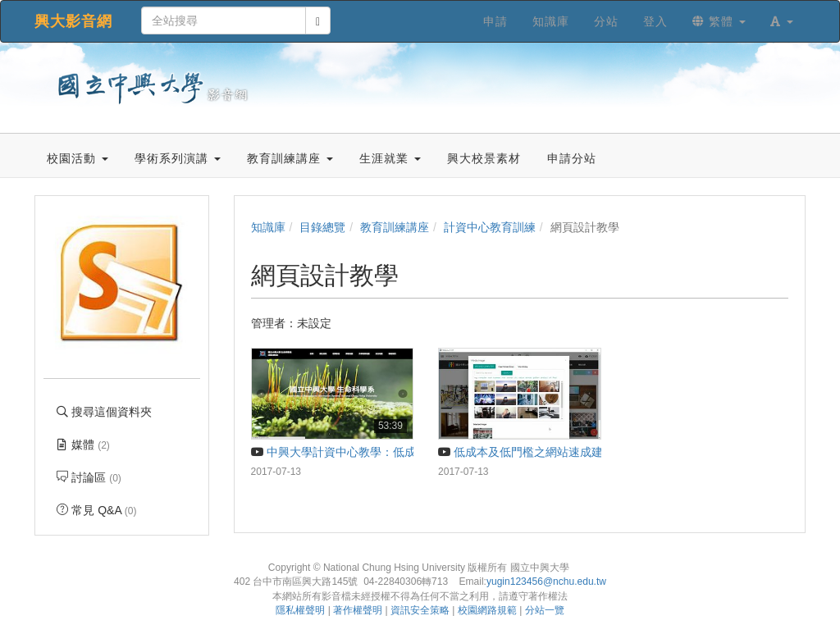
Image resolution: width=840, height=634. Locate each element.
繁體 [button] (719, 21)
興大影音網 (73, 21)
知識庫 (268, 227)
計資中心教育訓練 (490, 227)
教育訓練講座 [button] (290, 158)
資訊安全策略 (420, 610)
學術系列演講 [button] (178, 158)
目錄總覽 (322, 227)
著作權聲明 (358, 610)
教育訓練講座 (395, 227)
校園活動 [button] (78, 158)
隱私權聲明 (300, 610)
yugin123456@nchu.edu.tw (546, 582)
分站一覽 (545, 610)
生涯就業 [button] (390, 158)
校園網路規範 (487, 610)
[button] (782, 21)
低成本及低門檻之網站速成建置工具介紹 (549, 452)
